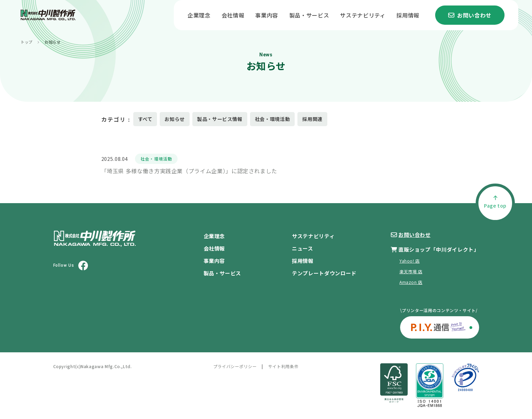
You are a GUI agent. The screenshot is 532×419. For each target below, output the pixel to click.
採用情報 (408, 15)
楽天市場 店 (411, 271)
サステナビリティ (363, 15)
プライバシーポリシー (235, 366)
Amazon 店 (411, 282)
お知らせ (175, 119)
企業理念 (199, 15)
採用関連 (312, 119)
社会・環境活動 (272, 119)
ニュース (303, 248)
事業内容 (267, 15)
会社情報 (233, 15)
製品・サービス (309, 15)
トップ (27, 42)
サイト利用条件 (283, 366)
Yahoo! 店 (410, 261)
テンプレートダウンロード (324, 273)
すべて (145, 119)
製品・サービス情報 (220, 119)
